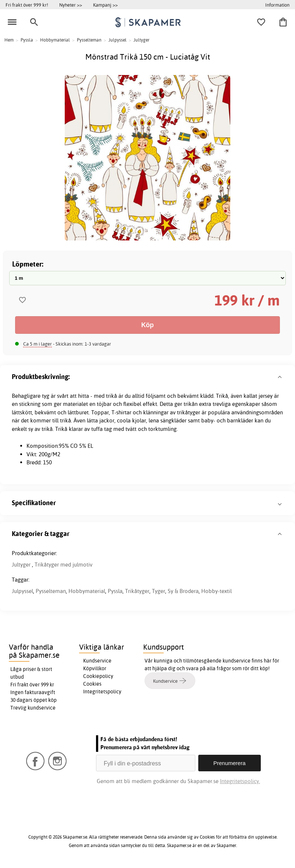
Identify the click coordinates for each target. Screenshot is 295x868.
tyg (46, 396)
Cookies (92, 684)
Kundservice (97, 661)
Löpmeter (27, 264)
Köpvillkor (95, 668)
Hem (9, 40)
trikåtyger (189, 412)
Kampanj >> (105, 5)
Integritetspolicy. (240, 781)
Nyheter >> (71, 5)
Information (277, 5)
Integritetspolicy (102, 692)
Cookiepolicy (98, 676)
